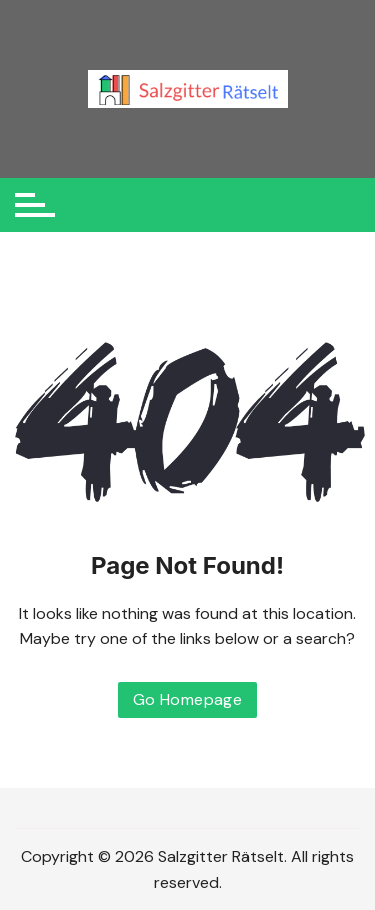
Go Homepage (187, 699)
